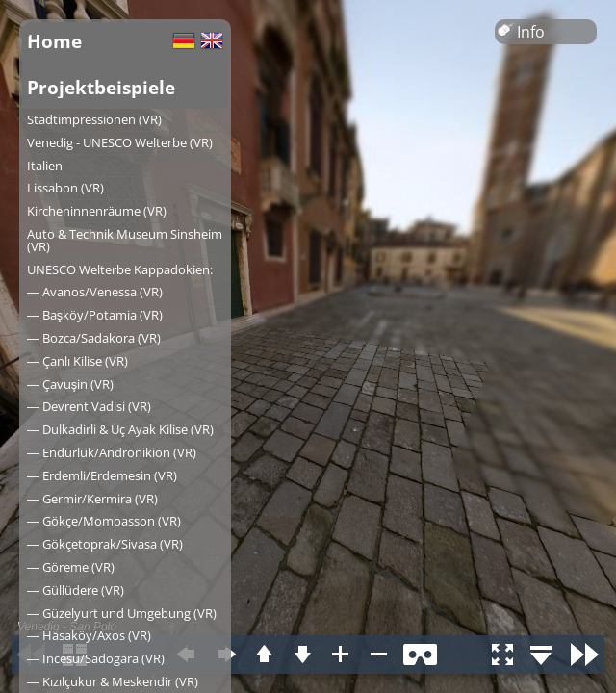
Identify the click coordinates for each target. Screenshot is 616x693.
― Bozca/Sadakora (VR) (94, 338)
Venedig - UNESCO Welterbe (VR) (120, 142)
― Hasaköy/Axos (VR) (89, 635)
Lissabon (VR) (65, 188)
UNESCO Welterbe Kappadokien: (120, 269)
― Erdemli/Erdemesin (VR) (102, 475)
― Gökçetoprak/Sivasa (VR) (105, 544)
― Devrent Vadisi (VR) (89, 406)
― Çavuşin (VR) (70, 384)
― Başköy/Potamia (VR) (95, 315)
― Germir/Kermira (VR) (92, 499)
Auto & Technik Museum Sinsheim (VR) (125, 240)
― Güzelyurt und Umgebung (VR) (122, 613)
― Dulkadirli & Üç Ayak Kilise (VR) (120, 429)
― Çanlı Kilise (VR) (77, 361)
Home (54, 41)
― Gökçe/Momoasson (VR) (104, 521)
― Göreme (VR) (71, 567)
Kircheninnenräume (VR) (97, 211)
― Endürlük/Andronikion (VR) (112, 452)
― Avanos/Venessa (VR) (95, 292)
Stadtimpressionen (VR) (94, 119)
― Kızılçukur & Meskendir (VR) (113, 681)
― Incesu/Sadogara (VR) (96, 658)
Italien (45, 166)
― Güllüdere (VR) (76, 590)
